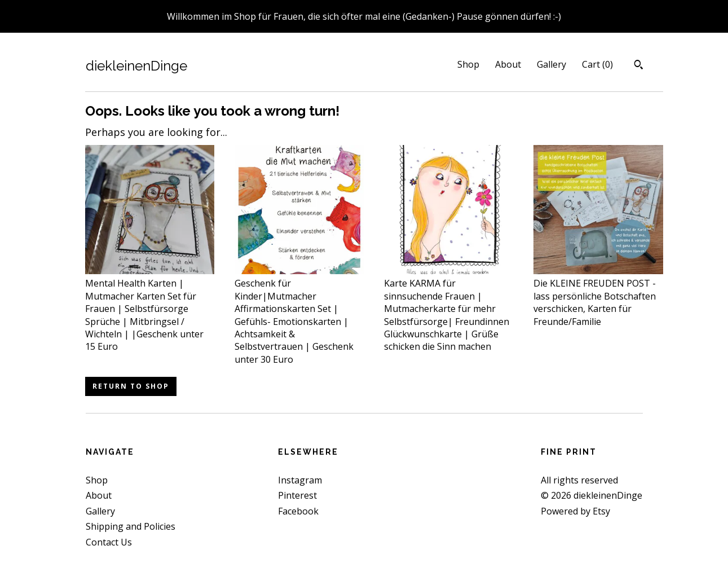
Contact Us (109, 542)
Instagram (300, 480)
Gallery (551, 64)
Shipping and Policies (131, 526)
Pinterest (297, 495)
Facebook (298, 511)
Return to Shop (131, 386)
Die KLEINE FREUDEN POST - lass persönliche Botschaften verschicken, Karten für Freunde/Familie (598, 296)
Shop (468, 64)
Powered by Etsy (575, 511)
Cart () (597, 64)
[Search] (639, 66)
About (508, 64)
